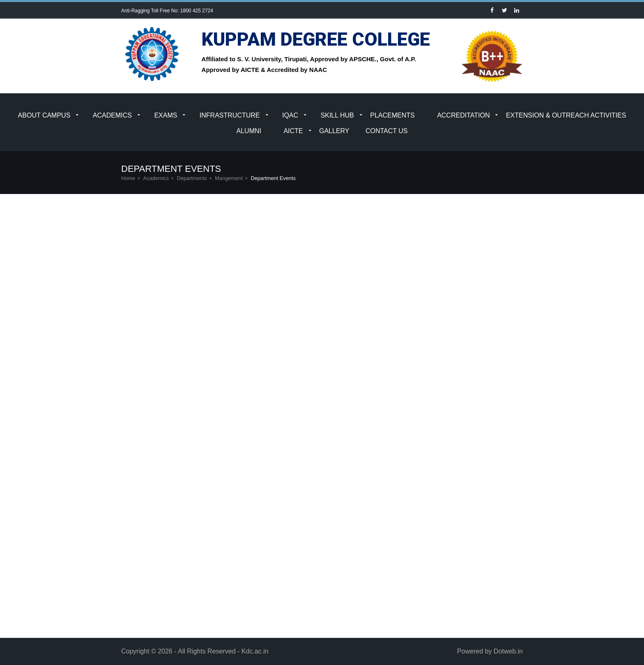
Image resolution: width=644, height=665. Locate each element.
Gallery (334, 131)
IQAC (290, 115)
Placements (392, 115)
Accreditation (463, 115)
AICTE (293, 131)
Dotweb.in (508, 651)
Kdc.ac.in (255, 651)
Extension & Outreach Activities (566, 115)
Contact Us (387, 131)
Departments (192, 178)
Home (128, 178)
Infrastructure (230, 115)
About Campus (44, 115)
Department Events (273, 178)
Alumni (249, 131)
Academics (112, 115)
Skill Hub (337, 115)
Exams (166, 115)
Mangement (229, 178)
